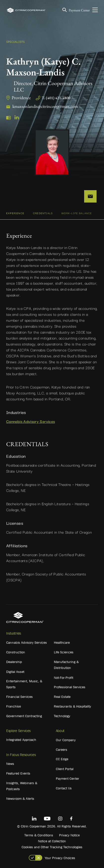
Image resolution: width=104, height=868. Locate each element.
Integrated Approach (21, 740)
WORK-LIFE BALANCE (77, 213)
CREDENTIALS (43, 213)
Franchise (14, 706)
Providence (21, 98)
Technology (62, 716)
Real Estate (62, 697)
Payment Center (79, 10)
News (10, 764)
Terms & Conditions (39, 835)
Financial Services (19, 697)
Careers (62, 750)
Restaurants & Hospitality (72, 706)
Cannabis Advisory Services (31, 421)
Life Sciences (64, 652)
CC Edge (62, 759)
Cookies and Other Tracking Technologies (52, 847)
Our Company (66, 740)
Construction (16, 652)
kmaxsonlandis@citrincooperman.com (45, 106)
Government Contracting (24, 716)
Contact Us (64, 788)
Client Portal (65, 769)
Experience (15, 213)
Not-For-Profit (64, 678)
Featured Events (18, 773)
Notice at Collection (52, 841)
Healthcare (62, 642)
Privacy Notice (69, 835)
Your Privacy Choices (60, 858)
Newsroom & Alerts (20, 799)
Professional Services (70, 687)
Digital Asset (15, 672)
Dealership (14, 662)
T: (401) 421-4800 (56, 98)
